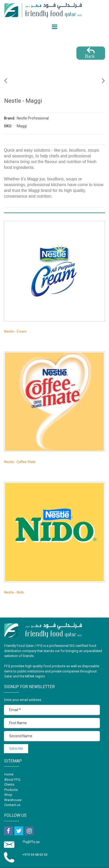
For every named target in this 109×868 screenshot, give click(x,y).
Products (11, 790)
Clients (9, 784)
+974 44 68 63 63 (35, 855)
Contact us (12, 805)
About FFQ (12, 780)
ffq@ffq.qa (31, 842)
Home (9, 774)
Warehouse (13, 800)
